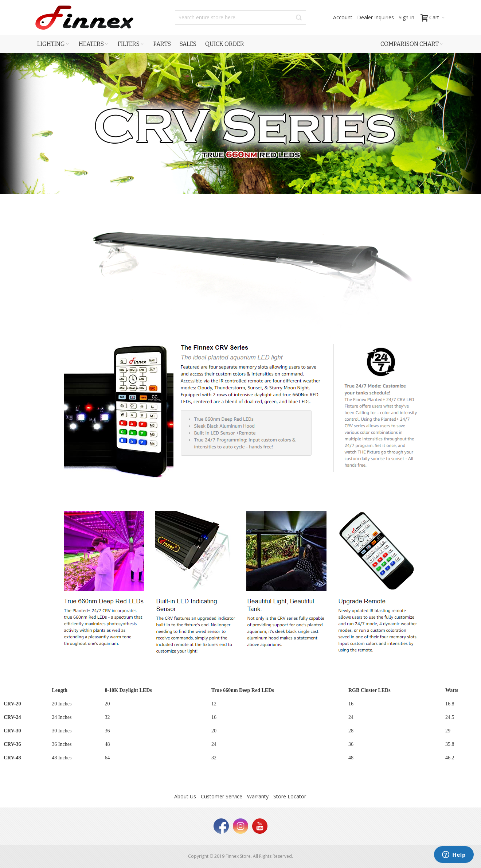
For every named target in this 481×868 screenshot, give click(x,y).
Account (343, 17)
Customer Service (222, 796)
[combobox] (240, 17)
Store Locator (290, 796)
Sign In (406, 17)
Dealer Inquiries (376, 17)
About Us (185, 796)
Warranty (258, 796)
